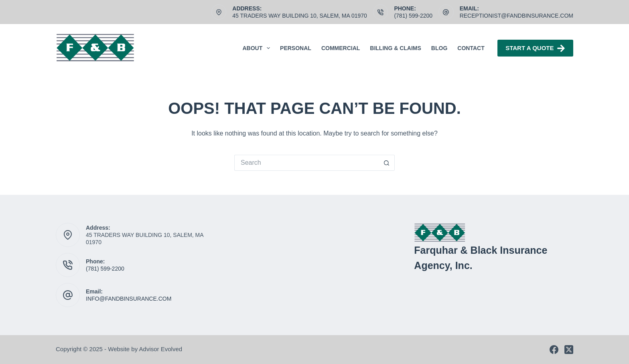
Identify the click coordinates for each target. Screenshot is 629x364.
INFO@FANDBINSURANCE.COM (129, 299)
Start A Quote (535, 48)
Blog (439, 48)
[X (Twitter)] (569, 350)
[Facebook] (554, 350)
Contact (471, 48)
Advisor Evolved (161, 349)
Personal (296, 48)
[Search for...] (306, 163)
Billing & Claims (396, 48)
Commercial (341, 48)
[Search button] (387, 163)
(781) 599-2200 (413, 16)
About (258, 48)
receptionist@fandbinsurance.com (516, 16)
